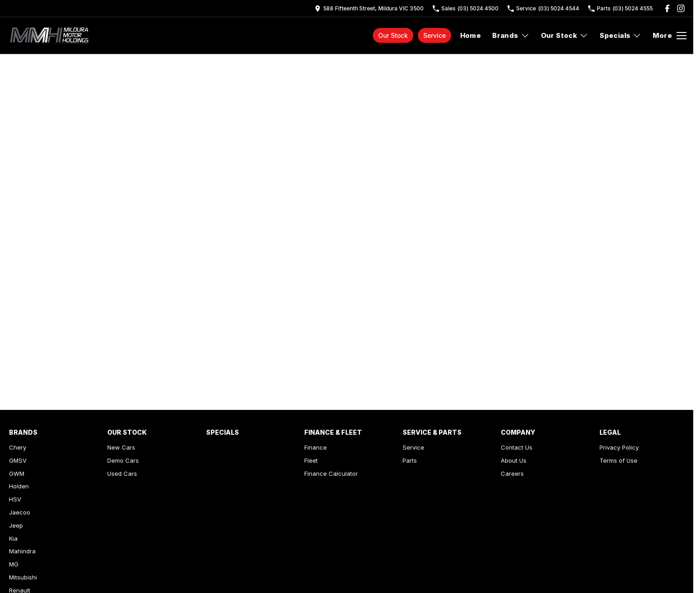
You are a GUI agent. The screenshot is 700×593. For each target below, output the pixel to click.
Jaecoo (20, 512)
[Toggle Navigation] (670, 36)
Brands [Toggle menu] (511, 35)
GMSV (18, 460)
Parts (410, 460)
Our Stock (393, 35)
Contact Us (517, 447)
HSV (15, 499)
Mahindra (22, 551)
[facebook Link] (667, 8)
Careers (512, 473)
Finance (316, 447)
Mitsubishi (23, 577)
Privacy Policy (619, 447)
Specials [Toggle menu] (620, 35)
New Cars (121, 447)
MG (14, 564)
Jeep (16, 525)
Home (471, 35)
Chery (18, 447)
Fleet (311, 460)
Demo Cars (123, 460)
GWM (17, 473)
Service (435, 35)
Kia (13, 538)
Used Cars (122, 473)
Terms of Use (618, 460)
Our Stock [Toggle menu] (565, 35)
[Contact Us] (369, 8)
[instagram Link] (681, 8)
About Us (514, 460)
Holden (19, 486)
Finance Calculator (331, 473)
